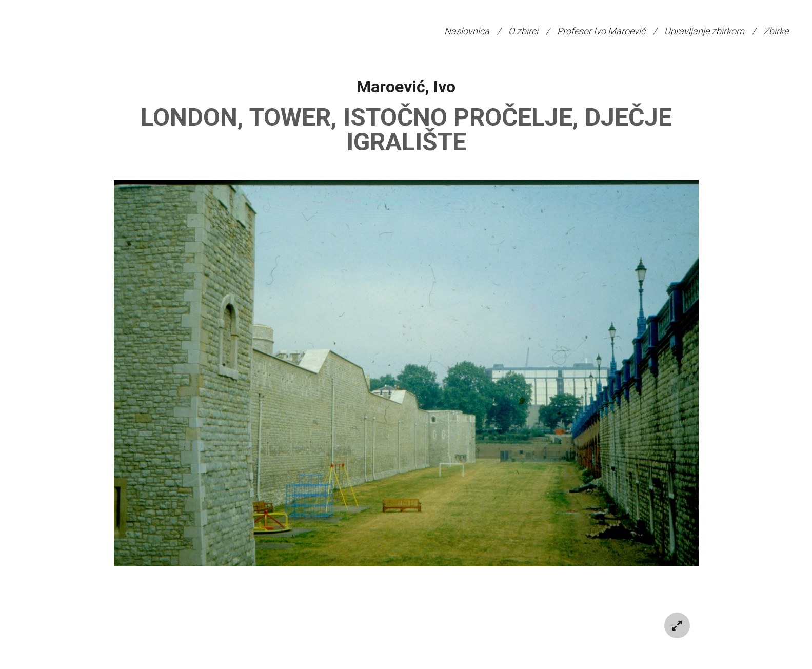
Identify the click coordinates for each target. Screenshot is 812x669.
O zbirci (523, 31)
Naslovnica (467, 31)
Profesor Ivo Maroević (601, 31)
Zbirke (776, 31)
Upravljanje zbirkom (704, 31)
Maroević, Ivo (406, 87)
